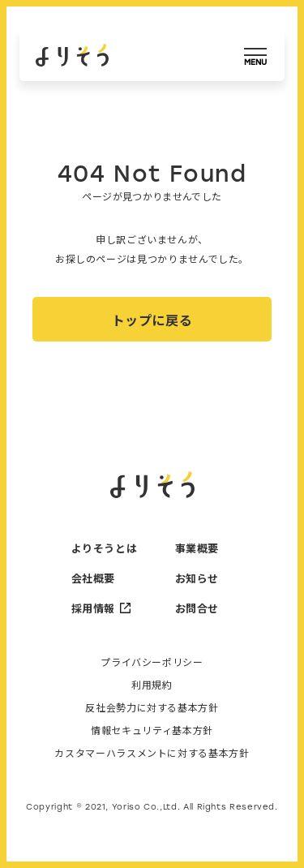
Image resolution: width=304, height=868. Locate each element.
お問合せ (197, 608)
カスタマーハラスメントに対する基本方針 (152, 753)
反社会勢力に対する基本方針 (152, 707)
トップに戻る (152, 320)
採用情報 (101, 608)
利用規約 (152, 685)
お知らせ (197, 578)
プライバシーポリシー (152, 662)
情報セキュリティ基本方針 (152, 730)
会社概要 (94, 578)
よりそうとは (101, 548)
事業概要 (197, 548)
